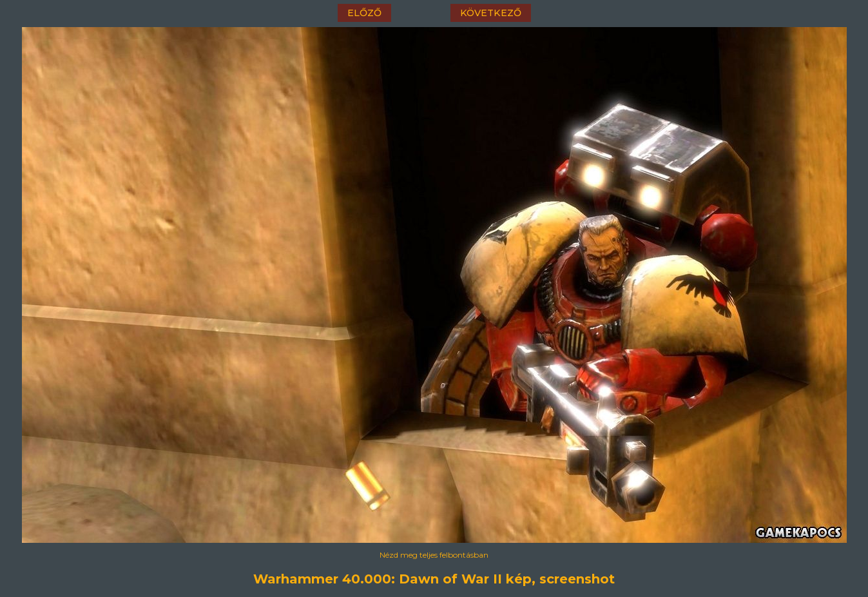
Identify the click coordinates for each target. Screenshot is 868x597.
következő (491, 13)
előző (364, 13)
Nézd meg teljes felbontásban (434, 555)
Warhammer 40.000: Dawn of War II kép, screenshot (434, 579)
